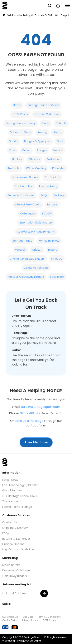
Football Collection (47, 114)
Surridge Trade (22, 241)
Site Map (28, 617)
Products (14, 168)
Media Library (11, 565)
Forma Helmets (49, 241)
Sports (13, 141)
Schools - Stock (21, 132)
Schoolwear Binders (25, 177)
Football (20, 250)
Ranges (42, 150)
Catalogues (28, 214)
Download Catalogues (17, 570)
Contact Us (52, 177)
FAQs (44, 195)
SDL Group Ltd (10, 617)
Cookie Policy (10, 620)
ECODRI (47, 214)
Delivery (59, 195)
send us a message (29, 421)
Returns (52, 204)
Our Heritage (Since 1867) (20, 496)
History (53, 250)
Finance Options (13, 544)
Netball (58, 150)
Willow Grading (36, 168)
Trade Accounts (13, 501)
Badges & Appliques (37, 141)
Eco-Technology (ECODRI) (20, 485)
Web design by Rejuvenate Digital (22, 641)
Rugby (58, 132)
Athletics (34, 159)
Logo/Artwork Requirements (36, 232)
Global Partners (12, 490)
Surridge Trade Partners (43, 105)
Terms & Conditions (21, 195)
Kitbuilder (58, 168)
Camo (26, 150)
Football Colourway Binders (26, 277)
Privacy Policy (48, 186)
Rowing (42, 132)
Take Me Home (36, 442)
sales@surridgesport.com (41, 407)
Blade (46, 123)
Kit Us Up (57, 259)
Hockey (17, 159)
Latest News (10, 480)
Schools (61, 123)
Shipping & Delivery (15, 528)
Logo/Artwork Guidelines (18, 549)
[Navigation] (67, 5)
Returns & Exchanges (16, 539)
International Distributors (36, 223)
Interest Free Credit (28, 204)
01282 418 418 (30, 413)
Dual (60, 141)
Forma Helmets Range (17, 507)
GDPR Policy (20, 114)
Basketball (53, 159)
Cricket (37, 250)
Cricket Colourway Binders (27, 259)
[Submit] (44, 593)
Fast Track (57, 277)
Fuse (12, 150)
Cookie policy (24, 186)
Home (17, 105)
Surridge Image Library (21, 123)
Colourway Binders (36, 268)
